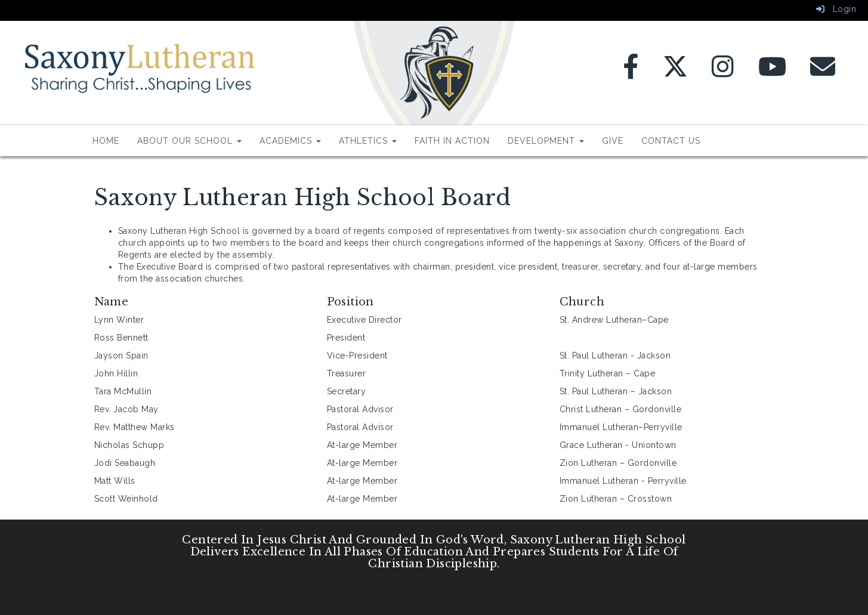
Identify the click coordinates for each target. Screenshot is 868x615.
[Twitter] (676, 73)
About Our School (189, 141)
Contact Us (671, 141)
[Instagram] (723, 73)
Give (613, 141)
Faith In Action (452, 141)
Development (546, 141)
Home (106, 141)
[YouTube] (773, 73)
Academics (290, 141)
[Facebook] (631, 73)
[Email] (823, 73)
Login (836, 9)
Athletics (368, 141)
